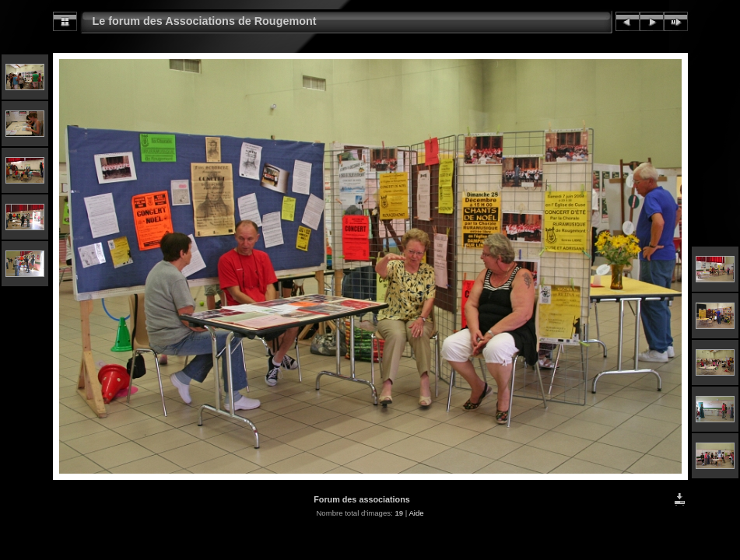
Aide (416, 513)
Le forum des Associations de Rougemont (205, 21)
